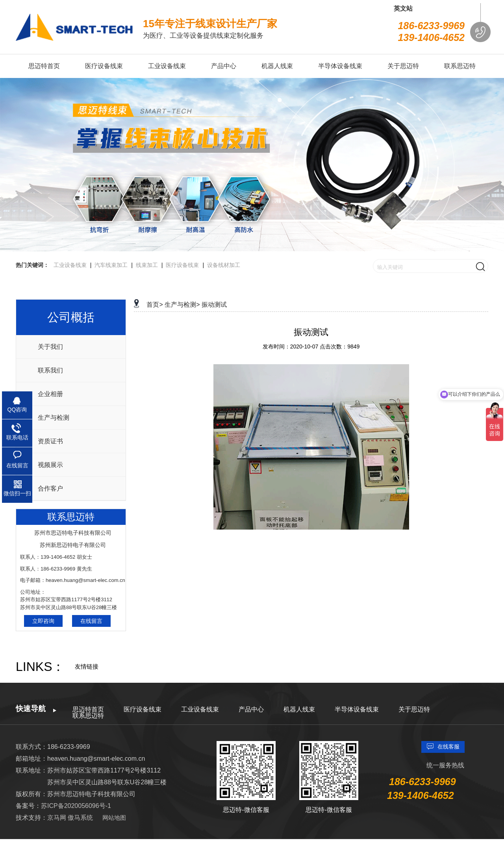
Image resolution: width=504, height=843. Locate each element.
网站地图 (114, 818)
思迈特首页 (88, 709)
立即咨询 (43, 621)
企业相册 (50, 394)
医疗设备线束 (182, 265)
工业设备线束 (70, 265)
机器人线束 (299, 709)
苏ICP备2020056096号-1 (76, 806)
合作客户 (50, 488)
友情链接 (87, 666)
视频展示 (50, 465)
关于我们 (50, 347)
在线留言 (91, 621)
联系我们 (50, 370)
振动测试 (214, 305)
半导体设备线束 (357, 709)
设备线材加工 (224, 265)
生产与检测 (54, 418)
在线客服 (448, 747)
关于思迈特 (414, 709)
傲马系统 (80, 818)
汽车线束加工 (111, 265)
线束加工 (147, 265)
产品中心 (251, 709)
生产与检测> (182, 305)
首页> (155, 305)
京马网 (57, 818)
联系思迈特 (88, 716)
